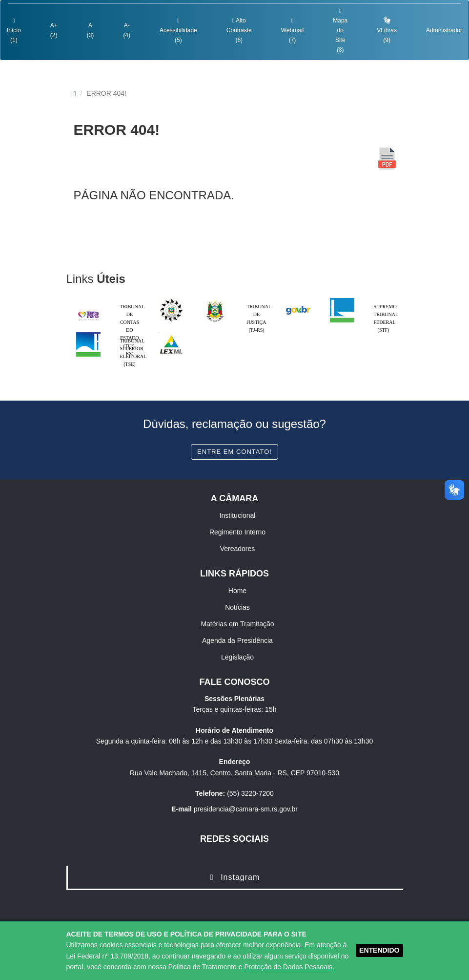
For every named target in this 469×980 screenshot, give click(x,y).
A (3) (91, 30)
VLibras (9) (387, 30)
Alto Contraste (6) (239, 30)
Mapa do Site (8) (340, 31)
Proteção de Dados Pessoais (288, 967)
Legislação (237, 657)
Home (237, 591)
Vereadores (238, 549)
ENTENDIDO (379, 950)
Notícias (237, 607)
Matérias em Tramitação (237, 624)
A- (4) (127, 30)
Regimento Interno (237, 532)
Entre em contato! (234, 452)
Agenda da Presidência (237, 640)
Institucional (238, 515)
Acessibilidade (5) (178, 31)
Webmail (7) (292, 31)
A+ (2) (54, 30)
